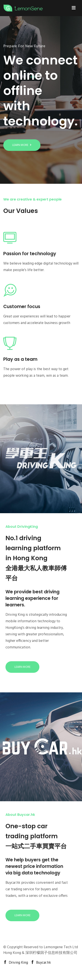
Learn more (22, 145)
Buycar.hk (41, 963)
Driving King (16, 963)
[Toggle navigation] (74, 8)
